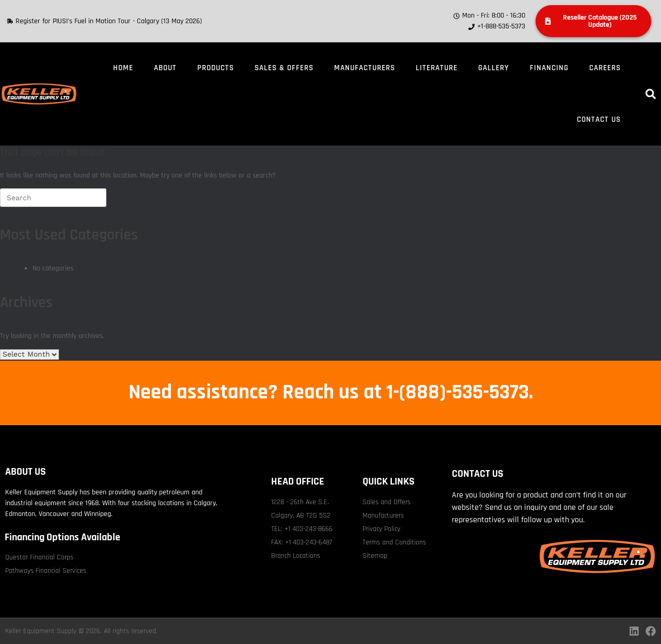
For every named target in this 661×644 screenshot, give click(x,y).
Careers (605, 68)
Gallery (494, 68)
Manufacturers (365, 68)
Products (216, 68)
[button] (651, 94)
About (165, 68)
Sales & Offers (284, 68)
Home (123, 68)
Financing (549, 68)
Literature (437, 68)
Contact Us (599, 119)
